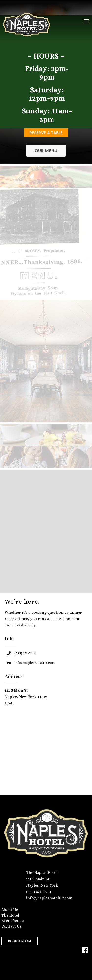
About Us (10, 910)
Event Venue (13, 921)
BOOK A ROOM (20, 941)
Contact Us (12, 926)
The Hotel (10, 915)
